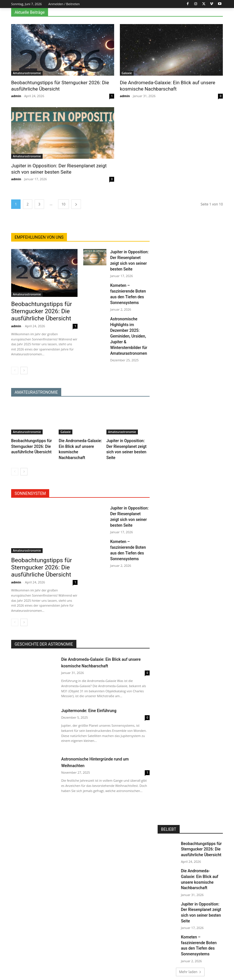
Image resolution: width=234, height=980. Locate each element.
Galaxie (127, 73)
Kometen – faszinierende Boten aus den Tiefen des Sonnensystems (130, 283)
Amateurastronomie (27, 73)
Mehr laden (190, 932)
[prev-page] (15, 364)
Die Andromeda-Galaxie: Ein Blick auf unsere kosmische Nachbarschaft (201, 860)
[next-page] (76, 204)
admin (16, 96)
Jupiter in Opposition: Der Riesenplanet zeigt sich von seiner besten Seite (130, 257)
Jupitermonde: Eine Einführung (94, 697)
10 (64, 204)
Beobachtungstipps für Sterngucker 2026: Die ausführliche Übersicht (36, 310)
